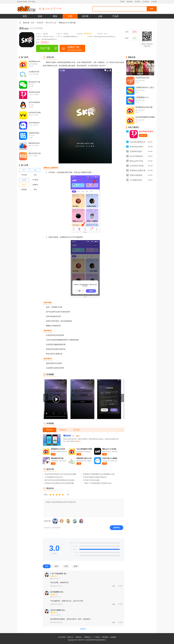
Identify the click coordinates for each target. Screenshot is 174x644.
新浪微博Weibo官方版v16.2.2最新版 (144, 108)
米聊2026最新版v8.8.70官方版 (136, 176)
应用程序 (40, 23)
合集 (100, 16)
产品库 (115, 16)
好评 (127, 32)
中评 (66, 566)
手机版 (122, 2)
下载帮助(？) (88, 637)
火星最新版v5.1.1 (142, 97)
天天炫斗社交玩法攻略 (91, 480)
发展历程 (78, 637)
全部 (47, 566)
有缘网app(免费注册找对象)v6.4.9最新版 (138, 171)
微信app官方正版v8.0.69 (136, 162)
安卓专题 (146, 2)
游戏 (40, 16)
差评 (127, 38)
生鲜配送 (35, 185)
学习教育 (35, 180)
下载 (53, 454)
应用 (70, 16)
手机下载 (45, 48)
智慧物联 (24, 190)
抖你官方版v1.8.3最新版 (110, 458)
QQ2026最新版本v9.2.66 (136, 157)
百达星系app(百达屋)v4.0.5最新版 (142, 79)
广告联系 (97, 637)
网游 (55, 16)
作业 (35, 175)
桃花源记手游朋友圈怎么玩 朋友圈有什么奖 (99, 474)
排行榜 (85, 16)
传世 (35, 170)
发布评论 (117, 528)
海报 (35, 190)
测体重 (24, 180)
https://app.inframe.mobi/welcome (105, 37)
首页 (25, 16)
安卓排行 (138, 2)
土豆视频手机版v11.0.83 (136, 181)
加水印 (24, 185)
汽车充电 (24, 175)
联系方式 (70, 637)
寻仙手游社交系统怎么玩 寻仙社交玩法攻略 (60, 474)
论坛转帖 (154, 2)
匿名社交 (45, 42)
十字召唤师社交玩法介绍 (54, 477)
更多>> (79, 441)
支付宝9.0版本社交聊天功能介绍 (95, 477)
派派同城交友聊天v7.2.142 (137, 147)
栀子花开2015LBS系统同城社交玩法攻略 (59, 480)
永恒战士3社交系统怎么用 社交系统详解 (59, 483)
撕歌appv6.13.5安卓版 (109, 449)
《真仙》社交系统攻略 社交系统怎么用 (97, 483)
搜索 (152, 9)
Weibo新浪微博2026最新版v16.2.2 (138, 143)
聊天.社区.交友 (51, 23)
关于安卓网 (62, 637)
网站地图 (105, 637)
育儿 (24, 170)
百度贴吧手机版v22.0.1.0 (136, 152)
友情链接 (113, 637)
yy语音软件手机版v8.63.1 (137, 166)
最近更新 (130, 2)
